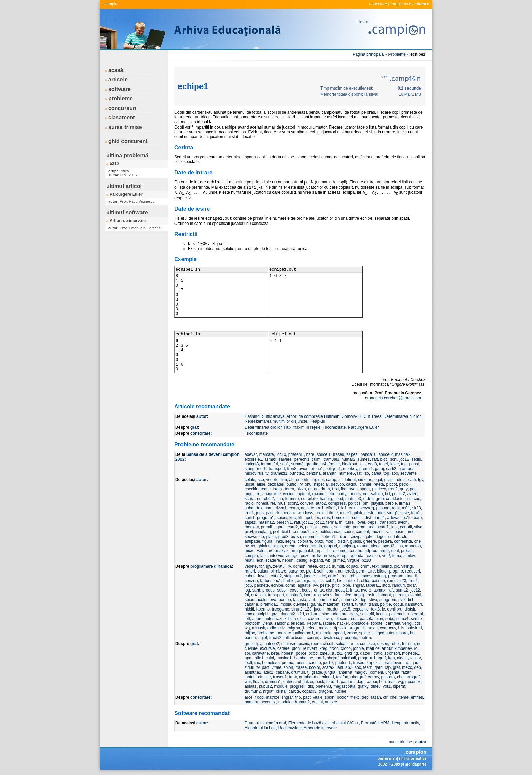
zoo (395, 473)
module (281, 686)
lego (381, 537)
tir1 (411, 600)
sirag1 (393, 513)
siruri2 (297, 609)
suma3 (297, 464)
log (247, 590)
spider (365, 633)
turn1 (415, 513)
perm (361, 571)
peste (369, 513)
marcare (267, 454)
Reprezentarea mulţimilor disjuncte (276, 421)
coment (363, 532)
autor (202, 416)
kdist (289, 619)
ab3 (349, 667)
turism (301, 663)
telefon (342, 677)
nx (253, 546)
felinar (416, 658)
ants (305, 508)
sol (247, 653)
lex (317, 518)
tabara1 (373, 585)
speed (339, 633)
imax (354, 590)
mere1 (346, 513)
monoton (413, 546)
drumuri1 (273, 682)
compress (337, 503)
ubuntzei (306, 682)
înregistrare (401, 4)
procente (349, 638)
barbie (391, 503)
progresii (357, 628)
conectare (378, 4)
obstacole (360, 623)
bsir (371, 595)
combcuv (388, 628)
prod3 (283, 537)
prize (305, 556)
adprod (371, 551)
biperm (399, 686)
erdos (368, 499)
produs (269, 590)
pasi (414, 489)
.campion (111, 4)
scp (261, 480)
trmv (293, 677)
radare (329, 623)
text (335, 489)
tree (344, 576)
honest (262, 503)
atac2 (268, 672)
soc (358, 667)
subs (390, 619)
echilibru (395, 609)
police (301, 653)
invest (263, 576)
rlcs (320, 581)
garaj (379, 469)
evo (273, 600)
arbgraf (413, 677)
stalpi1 (262, 614)
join (363, 464)
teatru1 (317, 508)
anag (337, 532)
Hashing (252, 416)
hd (387, 494)
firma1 (405, 503)
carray (373, 677)
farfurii (265, 581)
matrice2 (271, 644)
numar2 (348, 459)
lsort (308, 595)
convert (307, 503)
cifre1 (331, 508)
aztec (412, 494)
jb (304, 628)
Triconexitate (334, 427)
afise (261, 484)
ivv (316, 585)
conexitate (200, 433)
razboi (371, 682)
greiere (370, 541)
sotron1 (328, 537)
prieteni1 (296, 454)
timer (411, 532)
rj (270, 532)
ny (247, 546)
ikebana (313, 623)
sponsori (392, 653)
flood (339, 499)
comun (299, 566)
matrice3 (353, 499)
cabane (251, 604)
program (396, 576)
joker (370, 537)
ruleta (401, 480)
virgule (353, 560)
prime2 (339, 560)
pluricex (379, 489)
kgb (293, 518)
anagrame (271, 494)
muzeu (378, 532)
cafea (376, 473)
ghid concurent (128, 141)
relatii (250, 560)
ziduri (250, 667)
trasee (301, 667)
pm (366, 503)
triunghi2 (287, 614)
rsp (388, 667)
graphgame (309, 677)
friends (355, 494)
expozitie (360, 609)
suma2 (402, 590)
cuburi (250, 576)
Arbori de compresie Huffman (313, 416)
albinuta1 (253, 672)
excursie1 (253, 459)
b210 (114, 164)
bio (340, 581)
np (409, 499)
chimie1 (352, 581)
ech (260, 560)
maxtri (372, 628)
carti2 (391, 469)
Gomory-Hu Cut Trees (362, 416)
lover (394, 464)
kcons (381, 614)
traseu (338, 454)
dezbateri (276, 484)
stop (386, 585)
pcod (313, 653)
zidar (411, 585)
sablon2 (282, 623)
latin (264, 556)
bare (310, 454)
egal (378, 480)
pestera (385, 541)
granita (312, 464)
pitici (381, 513)
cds (417, 623)
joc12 (404, 459)
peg (371, 527)
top (386, 473)
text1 (286, 532)
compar (251, 556)
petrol (404, 484)
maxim (318, 494)
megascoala (345, 686)
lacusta (300, 600)
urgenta (392, 672)
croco (346, 648)
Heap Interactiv (405, 723)
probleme (120, 99)
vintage (292, 556)
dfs (310, 686)
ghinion (264, 546)
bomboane (303, 658)
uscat (250, 484)
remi (396, 508)
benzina (313, 473)
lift (300, 518)
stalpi (289, 576)
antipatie (252, 541)
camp (331, 480)
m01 (406, 508)
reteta (379, 484)
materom (331, 604)
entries (289, 682)
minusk (259, 628)
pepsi (414, 464)
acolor (262, 600)
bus (413, 633)
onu (308, 484)
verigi (407, 623)
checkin (252, 489)
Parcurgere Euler (126, 194)
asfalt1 (251, 686)
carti (412, 480)
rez (315, 532)
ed (303, 499)
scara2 (328, 667)
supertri (303, 480)
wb (328, 560)
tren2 (393, 489)
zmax (352, 633)
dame (341, 551)
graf (194, 427)
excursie (268, 648)
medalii (393, 537)
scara (250, 499)
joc (257, 494)
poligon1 (333, 469)
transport (277, 469)
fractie (334, 464)
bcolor (315, 667)
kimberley (403, 648)
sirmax (417, 619)
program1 (265, 518)
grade (317, 672)
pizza (301, 489)
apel (309, 518)
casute (315, 663)
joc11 (307, 522)
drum (325, 489)
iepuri (331, 571)
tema (397, 556)
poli (276, 532)
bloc (384, 459)
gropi (389, 480)
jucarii (319, 609)
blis (401, 628)
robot (395, 644)
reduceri (413, 571)
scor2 (293, 503)
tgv (421, 480)
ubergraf (415, 614)
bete (275, 653)
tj (308, 672)
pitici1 (334, 600)
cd (388, 499)
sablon (377, 494)
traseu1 (280, 677)
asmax (270, 459)
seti (389, 532)
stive (405, 513)
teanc (265, 489)
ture (371, 571)
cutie (331, 494)
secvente (408, 473)
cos (400, 546)
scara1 (383, 527)
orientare (339, 614)
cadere (283, 648)
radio (249, 503)
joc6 (248, 663)
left (247, 619)
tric (257, 663)
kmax (250, 614)
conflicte (367, 644)
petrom (359, 527)
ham (269, 508)
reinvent (310, 648)
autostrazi (273, 619)
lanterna (345, 672)
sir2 (402, 494)
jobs (354, 576)
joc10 (281, 454)
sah (279, 499)
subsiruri (414, 628)
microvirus (254, 473)
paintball (348, 658)
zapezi (352, 454)
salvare (285, 459)
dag (360, 682)
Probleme (397, 54)
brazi (319, 541)
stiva (418, 527)
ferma (266, 464)
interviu (277, 556)
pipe (347, 585)
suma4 (402, 619)
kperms (263, 609)
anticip (360, 595)
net (366, 494)
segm (290, 541)
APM (385, 723)
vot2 (386, 556)
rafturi (250, 571)
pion (379, 619)
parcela (367, 619)
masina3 (294, 595)
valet (261, 551)
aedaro (289, 513)
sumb (278, 546)
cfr (404, 537)
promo (287, 663)
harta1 (379, 518)
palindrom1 (303, 633)
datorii (411, 576)
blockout (350, 464)
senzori (251, 581)
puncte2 (297, 473)
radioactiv (276, 628)
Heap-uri (317, 421)
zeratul (280, 566)
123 (308, 609)
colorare (305, 541)
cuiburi (312, 614)
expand (316, 560)
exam (294, 508)
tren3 (292, 469)
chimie (366, 484)
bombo (285, 600)
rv (301, 484)
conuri (312, 638)
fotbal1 (332, 682)
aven (353, 489)
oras (326, 518)
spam (365, 489)
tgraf (382, 658)
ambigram (306, 581)
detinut (350, 480)
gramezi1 (279, 473)
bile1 (342, 508)
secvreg (367, 508)
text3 (375, 609)
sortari (347, 604)
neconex (413, 682)
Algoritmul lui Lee (260, 728)
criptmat (303, 494)
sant (256, 590)
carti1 (250, 518)
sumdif (338, 566)
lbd (344, 489)
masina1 (284, 658)
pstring (380, 576)
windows (305, 513)
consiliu (356, 551)
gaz (274, 614)
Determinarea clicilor (402, 416)
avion (303, 469)
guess (356, 541)
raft (375, 459)
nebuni (288, 560)
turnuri (361, 604)
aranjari (330, 473)
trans (373, 604)
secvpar (357, 537)
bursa (296, 537)
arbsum (298, 638)
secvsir (251, 537)
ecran (313, 489)
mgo (249, 494)
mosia (286, 604)
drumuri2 (253, 691)
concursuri (122, 108)
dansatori (413, 604)
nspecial (321, 484)
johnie (359, 648)
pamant (348, 682)
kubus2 (265, 686)
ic (384, 609)
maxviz (282, 551)
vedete (272, 480)
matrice (373, 648)
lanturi (250, 677)
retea (312, 566)
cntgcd (378, 633)
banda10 (369, 454)
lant (394, 527)
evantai (415, 595)
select (300, 619)
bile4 (249, 532)
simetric (365, 480)
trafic (378, 653)
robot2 (268, 499)
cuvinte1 (301, 604)
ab (291, 480)
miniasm (289, 644)
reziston (373, 556)
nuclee (340, 691)
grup (380, 499)
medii (262, 469)
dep (363, 600)
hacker (343, 623)
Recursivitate (290, 728)
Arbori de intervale (128, 221)
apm (249, 658)
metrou (366, 638)
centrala (393, 623)
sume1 (364, 459)
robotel (377, 623)
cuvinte (251, 648)
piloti (358, 513)
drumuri (298, 672)
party (342, 494)
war (248, 682)
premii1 (366, 469)
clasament (121, 118)
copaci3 (309, 691)
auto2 (321, 503)
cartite (294, 691)
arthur (387, 648)
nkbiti (249, 609)
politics (354, 503)
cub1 (330, 581)
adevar (251, 454)
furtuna (408, 644)
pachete (273, 513)
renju (320, 513)
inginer (318, 480)
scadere (273, 560)
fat (359, 473)
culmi (317, 459)
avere (366, 590)
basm (400, 532)
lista (330, 551)
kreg (324, 648)
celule (250, 480)
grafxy (363, 686)
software (119, 89)
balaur (263, 571)
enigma (293, 628)
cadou (352, 484)
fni (276, 464)
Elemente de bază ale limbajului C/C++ (324, 723)
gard (379, 667)
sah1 (285, 464)
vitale (277, 667)
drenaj (291, 546)
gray (404, 489)
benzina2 (387, 682)
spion (250, 600)
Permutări (370, 723)
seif (320, 571)
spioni (282, 518)
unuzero (284, 633)
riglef (263, 638)
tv (267, 473)
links (279, 541)
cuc (417, 499)
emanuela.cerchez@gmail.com (393, 398)
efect (312, 628)
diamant (384, 595)
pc (394, 494)
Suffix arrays (273, 416)
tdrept (343, 556)
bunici (292, 484)
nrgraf (268, 691)
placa (271, 537)
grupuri (331, 546)
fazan (343, 537)
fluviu (327, 619)
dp (261, 537)
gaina (316, 604)
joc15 (346, 609)
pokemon (397, 614)
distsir (343, 541)
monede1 (411, 653)
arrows (329, 556)
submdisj (311, 537)
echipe (277, 585)
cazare (314, 619)
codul (349, 532)
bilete (313, 499)
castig (302, 560)
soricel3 (252, 464)
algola (402, 658)
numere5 (347, 473)
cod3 (373, 464)
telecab (298, 623)
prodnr (407, 551)
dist (368, 518)
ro (401, 571)
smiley (409, 556)
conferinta (403, 541)
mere (316, 644)
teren (290, 489)
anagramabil (302, 551)
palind (386, 566)
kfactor (398, 499)
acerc (257, 619)
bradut (332, 609)
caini (353, 508)
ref (273, 503)
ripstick (340, 628)
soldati (342, 644)
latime (332, 513)
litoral (386, 663)
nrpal (320, 551)
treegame (281, 609)
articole (118, 80)
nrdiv (316, 556)
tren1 (249, 513)
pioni (310, 571)
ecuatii (406, 527)
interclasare (397, 633)
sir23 (417, 508)
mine (325, 614)
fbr (261, 566)
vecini (288, 494)
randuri (398, 585)
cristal (281, 691)
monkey (350, 469)
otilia (365, 581)
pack (320, 682)
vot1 (387, 686)
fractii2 (275, 638)
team (322, 600)
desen (383, 644)
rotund (363, 546)
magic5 (361, 672)
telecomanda (310, 546)
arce (354, 644)
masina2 (403, 454)
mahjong (347, 546)
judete (310, 576)
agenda (357, 556)
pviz (402, 600)
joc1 (277, 581)
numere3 (346, 571)
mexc (407, 667)
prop (393, 571)
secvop (338, 484)
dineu (375, 686)
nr (259, 499)
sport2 (388, 546)
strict (321, 576)
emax (319, 590)
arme (384, 551)
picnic (304, 644)
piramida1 (269, 604)
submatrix (253, 508)
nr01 (282, 503)
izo (366, 473)
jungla (261, 532)
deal (395, 551)
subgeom (388, 600)
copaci (352, 566)
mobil (330, 541)
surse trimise (125, 127)
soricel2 (386, 454)
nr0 (271, 551)
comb (290, 585)
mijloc (250, 633)
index (278, 489)
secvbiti (367, 614)
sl (340, 480)
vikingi (407, 566)
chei (418, 541)
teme (404, 697)
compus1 (301, 532)
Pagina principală (368, 54)
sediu (416, 459)
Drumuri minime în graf (265, 723)
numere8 (349, 600)
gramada (406, 469)
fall (286, 638)
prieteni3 (323, 686)
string (250, 469)
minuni (328, 677)
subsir (357, 518)
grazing (351, 653)
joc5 (260, 513)
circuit (325, 566)
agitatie (304, 585)
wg (247, 628)
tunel (383, 464)
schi (393, 459)
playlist (377, 503)
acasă (116, 70)
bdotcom (252, 623)
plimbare (279, 571)
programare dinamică (211, 566)
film (284, 480)
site (268, 677)
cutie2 (276, 576)
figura (267, 541)
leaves (366, 576)
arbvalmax (330, 638)
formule (292, 499)
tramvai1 (331, 459)
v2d (300, 614)
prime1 (317, 469)
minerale (324, 633)
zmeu (325, 653)
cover (295, 590)
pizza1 (281, 508)
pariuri (250, 638)
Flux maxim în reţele (302, 427)
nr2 (299, 576)
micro (250, 551)
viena (376, 546)
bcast (307, 590)
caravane (260, 653)
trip (404, 464)
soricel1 (324, 454)
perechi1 (302, 459)
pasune (383, 508)
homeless (341, 518)
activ (354, 614)
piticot (391, 484)
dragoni (325, 691)
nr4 (324, 464)
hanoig (326, 499)
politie (325, 532)
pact (309, 527)
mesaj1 (341, 590)
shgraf (358, 585)
